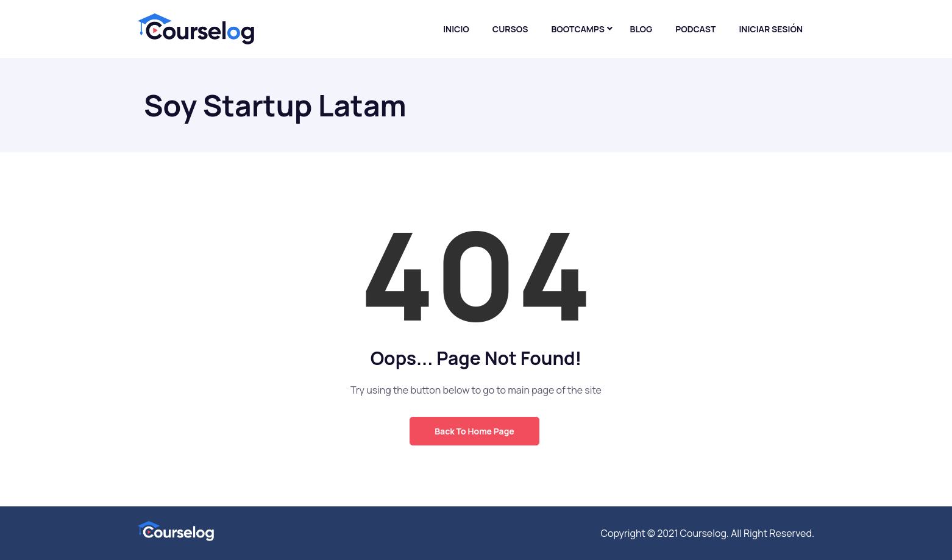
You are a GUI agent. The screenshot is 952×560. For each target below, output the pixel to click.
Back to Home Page (474, 431)
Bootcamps (578, 29)
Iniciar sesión (771, 29)
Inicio (456, 29)
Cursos (510, 29)
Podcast (695, 29)
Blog (641, 29)
